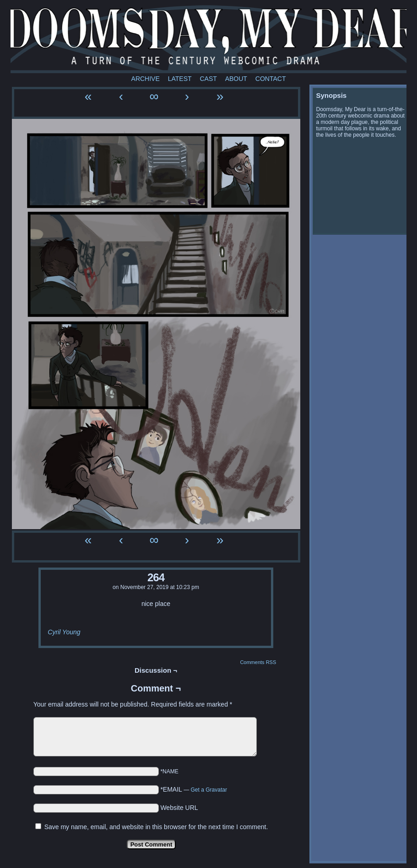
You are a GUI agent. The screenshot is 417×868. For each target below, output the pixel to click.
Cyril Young (64, 632)
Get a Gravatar (209, 790)
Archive (146, 79)
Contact (271, 79)
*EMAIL (194, 789)
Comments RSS (258, 662)
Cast (208, 79)
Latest (180, 79)
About (236, 79)
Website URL (179, 808)
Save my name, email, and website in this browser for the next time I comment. (156, 827)
